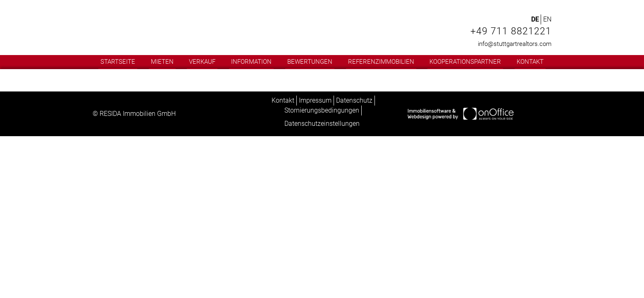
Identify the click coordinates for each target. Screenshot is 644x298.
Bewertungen (310, 62)
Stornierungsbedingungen (322, 110)
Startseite (118, 62)
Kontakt (530, 62)
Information (251, 62)
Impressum (315, 100)
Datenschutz (354, 100)
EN (547, 19)
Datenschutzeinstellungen (322, 124)
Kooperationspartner (465, 62)
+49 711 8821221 (511, 31)
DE (535, 19)
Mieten (162, 62)
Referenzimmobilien (381, 62)
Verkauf (202, 62)
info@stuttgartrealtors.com (515, 44)
